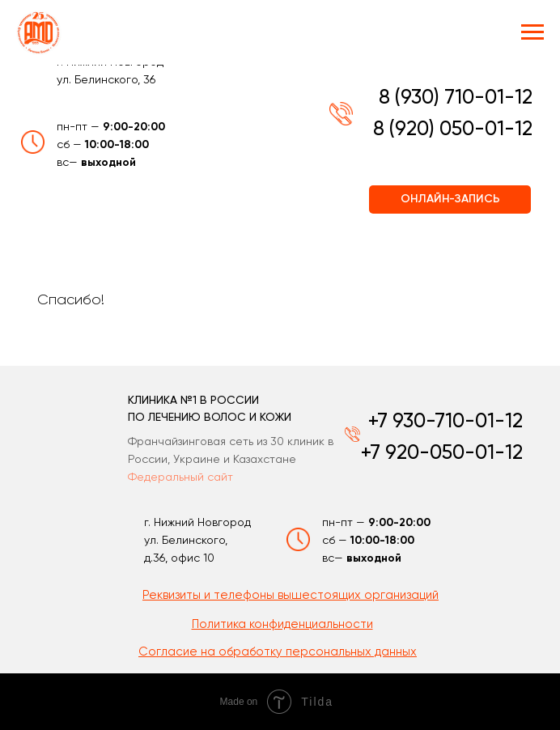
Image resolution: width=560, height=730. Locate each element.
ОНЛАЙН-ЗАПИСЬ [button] (450, 199)
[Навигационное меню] (532, 32)
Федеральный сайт (180, 477)
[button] (282, 624)
